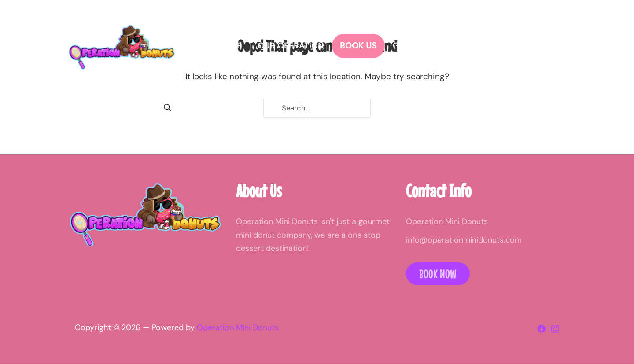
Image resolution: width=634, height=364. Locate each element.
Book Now (438, 274)
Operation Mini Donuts (238, 327)
